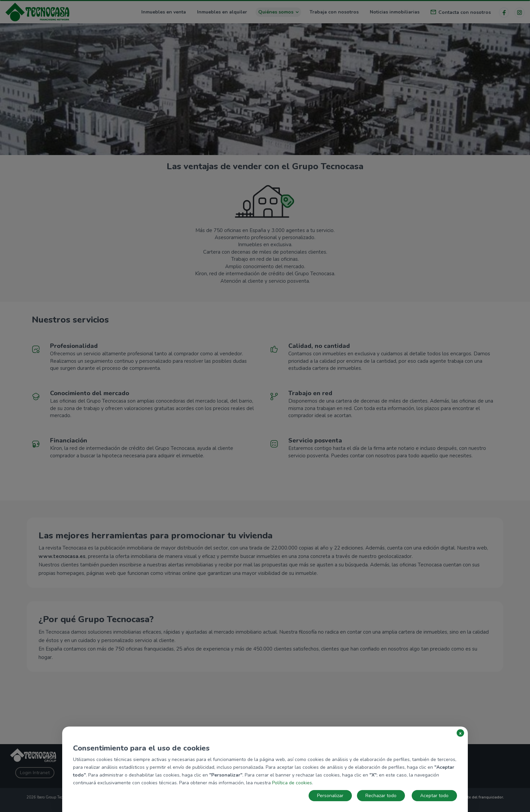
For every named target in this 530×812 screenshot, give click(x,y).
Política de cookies (292, 783)
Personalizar (330, 796)
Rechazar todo (381, 796)
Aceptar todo (434, 796)
